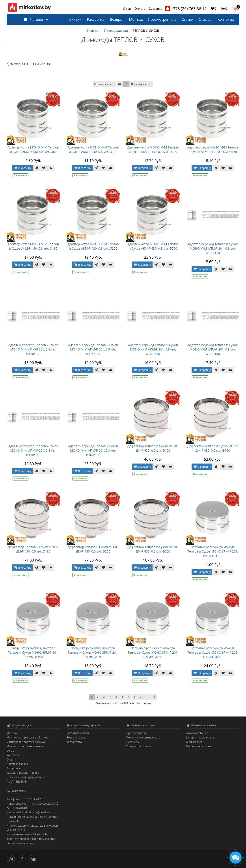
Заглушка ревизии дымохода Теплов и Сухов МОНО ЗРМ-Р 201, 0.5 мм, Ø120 (213, 551)
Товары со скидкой (139, 746)
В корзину (22, 168)
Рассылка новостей (199, 746)
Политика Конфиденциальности (27, 777)
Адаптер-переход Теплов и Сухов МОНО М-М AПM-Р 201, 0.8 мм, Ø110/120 (33, 349)
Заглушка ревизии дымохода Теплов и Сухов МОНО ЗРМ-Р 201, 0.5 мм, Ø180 (93, 652)
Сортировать (104, 84)
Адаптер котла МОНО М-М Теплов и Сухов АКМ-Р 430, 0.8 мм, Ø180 (33, 246)
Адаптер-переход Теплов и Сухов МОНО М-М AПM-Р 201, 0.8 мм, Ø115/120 (93, 349)
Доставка (155, 8)
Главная (93, 31)
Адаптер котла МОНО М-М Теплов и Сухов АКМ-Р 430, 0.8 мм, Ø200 (93, 246)
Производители (116, 31)
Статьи (188, 19)
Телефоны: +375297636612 (24, 799)
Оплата (140, 8)
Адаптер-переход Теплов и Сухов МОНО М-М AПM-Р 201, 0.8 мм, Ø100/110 (213, 248)
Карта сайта (74, 742)
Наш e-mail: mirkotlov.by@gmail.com (30, 812)
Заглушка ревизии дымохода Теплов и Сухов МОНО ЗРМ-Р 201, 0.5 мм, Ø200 (153, 652)
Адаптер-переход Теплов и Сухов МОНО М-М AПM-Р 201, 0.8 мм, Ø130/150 (213, 349)
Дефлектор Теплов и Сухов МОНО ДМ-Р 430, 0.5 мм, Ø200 (93, 549)
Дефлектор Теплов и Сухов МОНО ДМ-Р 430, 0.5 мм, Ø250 (153, 549)
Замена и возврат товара (23, 773)
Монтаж (136, 19)
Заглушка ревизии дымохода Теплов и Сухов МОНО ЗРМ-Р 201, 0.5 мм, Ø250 (213, 652)
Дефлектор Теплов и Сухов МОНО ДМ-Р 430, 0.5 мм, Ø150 (213, 448)
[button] (236, 8)
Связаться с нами (78, 733)
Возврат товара (77, 737)
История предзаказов (200, 737)
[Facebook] (23, 859)
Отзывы (205, 19)
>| (154, 697)
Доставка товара (17, 764)
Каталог (34, 19)
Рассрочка (96, 19)
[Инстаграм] (12, 859)
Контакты (226, 19)
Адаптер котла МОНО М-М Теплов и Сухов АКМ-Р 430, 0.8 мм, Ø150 (213, 149)
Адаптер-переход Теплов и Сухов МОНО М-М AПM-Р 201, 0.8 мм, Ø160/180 (93, 450)
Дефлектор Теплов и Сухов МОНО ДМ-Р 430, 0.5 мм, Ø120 (153, 448)
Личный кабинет (197, 733)
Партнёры (133, 742)
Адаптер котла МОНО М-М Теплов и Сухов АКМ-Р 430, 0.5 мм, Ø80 (33, 149)
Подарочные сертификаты (143, 737)
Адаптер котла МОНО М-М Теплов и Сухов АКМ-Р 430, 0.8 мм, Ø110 (93, 149)
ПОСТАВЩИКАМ (17, 782)
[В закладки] (44, 168)
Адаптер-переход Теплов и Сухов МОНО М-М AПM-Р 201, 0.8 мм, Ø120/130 (153, 349)
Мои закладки (195, 742)
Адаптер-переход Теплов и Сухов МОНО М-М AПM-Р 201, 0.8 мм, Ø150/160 (33, 450)
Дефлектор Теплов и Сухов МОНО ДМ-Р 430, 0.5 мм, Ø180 (33, 549)
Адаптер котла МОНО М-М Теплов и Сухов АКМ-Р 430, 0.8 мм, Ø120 (153, 149)
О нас (127, 8)
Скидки (75, 19)
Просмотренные (162, 19)
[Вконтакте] (34, 859)
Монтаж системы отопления (25, 746)
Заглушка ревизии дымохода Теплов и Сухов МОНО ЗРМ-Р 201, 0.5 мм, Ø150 (33, 652)
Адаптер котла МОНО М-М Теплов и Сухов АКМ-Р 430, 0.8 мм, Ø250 (153, 246)
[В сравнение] (51, 168)
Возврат (117, 19)
